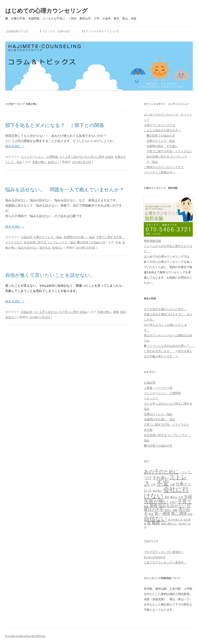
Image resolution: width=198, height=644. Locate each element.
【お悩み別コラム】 (17, 31)
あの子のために (161, 471)
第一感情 (162, 513)
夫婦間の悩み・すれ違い (162, 146)
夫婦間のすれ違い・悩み (79, 237)
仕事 (172, 484)
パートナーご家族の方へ (160, 172)
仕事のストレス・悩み (48, 237)
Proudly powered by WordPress (25, 636)
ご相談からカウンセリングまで (164, 167)
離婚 (156, 523)
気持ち (168, 510)
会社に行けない (166, 492)
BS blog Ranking (154, 557)
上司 (153, 484)
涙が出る (45, 247)
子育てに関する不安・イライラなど (169, 151)
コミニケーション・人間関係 (39, 157)
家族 (146, 506)
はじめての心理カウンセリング (46, 11)
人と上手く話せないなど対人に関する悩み (86, 157)
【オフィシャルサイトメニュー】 (100, 31)
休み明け (157, 491)
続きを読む (15, 146)
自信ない (54, 162)
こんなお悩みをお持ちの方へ (162, 130)
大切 (181, 497)
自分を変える (175, 520)
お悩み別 (27, 237)
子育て (185, 501)
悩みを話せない (28, 247)
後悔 (116, 312)
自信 (190, 514)
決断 (175, 510)
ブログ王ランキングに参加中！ (164, 552)
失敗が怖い (39, 162)
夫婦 (188, 497)
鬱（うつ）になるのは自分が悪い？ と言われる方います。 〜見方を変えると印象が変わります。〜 (169, 351)
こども (183, 472)
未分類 (148, 430)
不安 (118, 242)
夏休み (174, 497)
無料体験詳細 (152, 241)
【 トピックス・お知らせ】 (55, 31)
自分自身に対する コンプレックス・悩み (50, 242)
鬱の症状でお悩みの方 (91, 242)
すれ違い (161, 477)
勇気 (167, 497)
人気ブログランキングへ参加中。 (165, 562)
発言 (123, 312)
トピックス (151, 398)
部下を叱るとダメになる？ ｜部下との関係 (55, 125)
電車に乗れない (169, 524)
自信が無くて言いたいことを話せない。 (50, 275)
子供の (173, 502)
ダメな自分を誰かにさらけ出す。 (165, 309)
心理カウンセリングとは (160, 125)
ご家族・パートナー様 (158, 388)
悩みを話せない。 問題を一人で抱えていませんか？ (65, 189)
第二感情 (179, 513)
